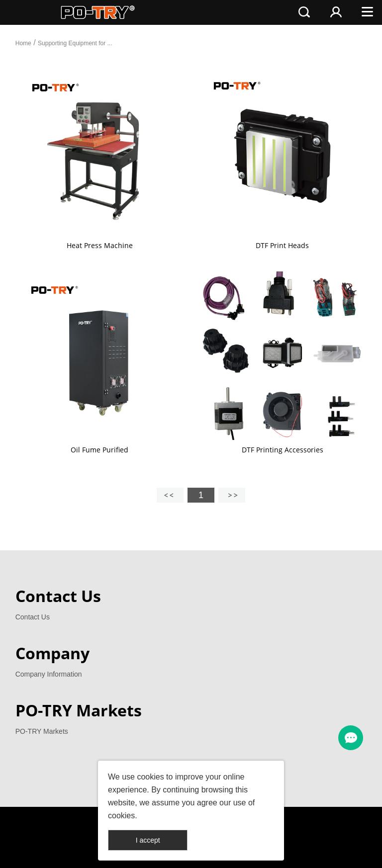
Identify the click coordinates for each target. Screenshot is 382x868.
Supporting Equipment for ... (75, 43)
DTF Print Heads (282, 245)
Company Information (49, 674)
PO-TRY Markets (42, 731)
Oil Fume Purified (99, 450)
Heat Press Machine (100, 245)
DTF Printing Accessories (283, 450)
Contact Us (33, 617)
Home (23, 43)
